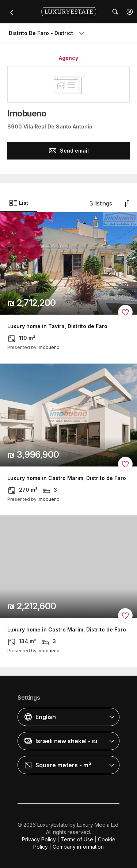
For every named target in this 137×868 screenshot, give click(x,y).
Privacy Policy (39, 839)
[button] (130, 12)
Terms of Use (77, 839)
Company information (78, 847)
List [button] (18, 203)
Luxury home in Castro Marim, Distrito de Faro (67, 478)
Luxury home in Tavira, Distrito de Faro (57, 326)
